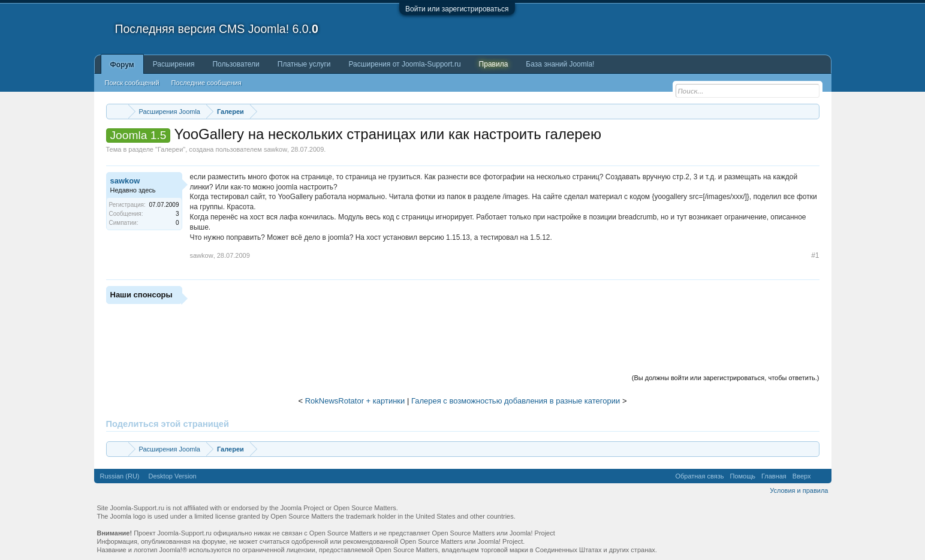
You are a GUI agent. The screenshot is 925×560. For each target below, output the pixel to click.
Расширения (174, 64)
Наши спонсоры (141, 295)
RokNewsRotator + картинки (355, 401)
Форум (122, 65)
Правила (494, 64)
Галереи (170, 149)
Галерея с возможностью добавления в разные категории (516, 401)
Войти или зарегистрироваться (457, 9)
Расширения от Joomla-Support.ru (405, 64)
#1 (815, 255)
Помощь (742, 476)
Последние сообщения (207, 83)
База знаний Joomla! (560, 64)
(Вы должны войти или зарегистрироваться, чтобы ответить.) (726, 378)
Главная (774, 476)
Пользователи (236, 64)
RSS (821, 476)
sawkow (275, 149)
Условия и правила (799, 490)
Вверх (802, 476)
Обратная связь (699, 476)
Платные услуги (304, 64)
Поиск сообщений (132, 83)
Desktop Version (173, 476)
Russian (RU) (120, 476)
